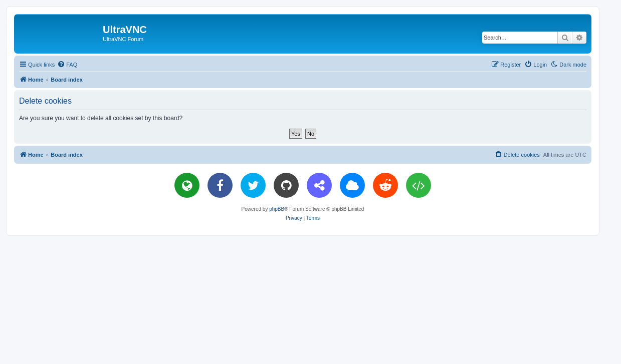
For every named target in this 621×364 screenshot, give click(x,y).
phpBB (277, 209)
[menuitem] (67, 65)
